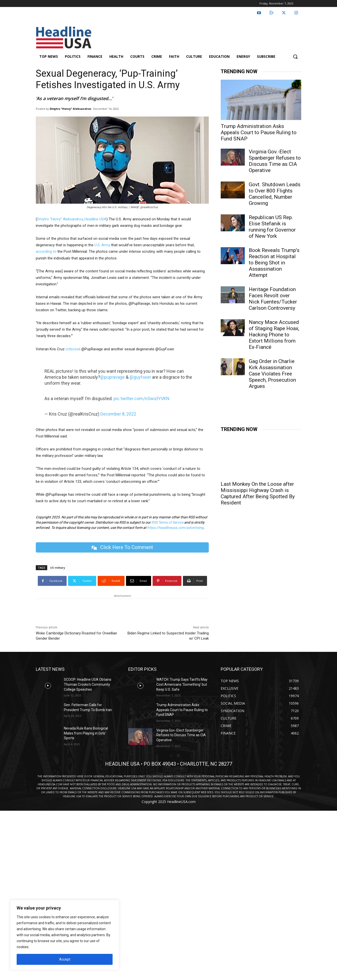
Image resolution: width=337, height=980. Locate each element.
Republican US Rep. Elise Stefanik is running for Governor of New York (272, 227)
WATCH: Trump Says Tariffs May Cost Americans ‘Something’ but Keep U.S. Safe (182, 684)
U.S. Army (102, 245)
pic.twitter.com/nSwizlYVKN (142, 398)
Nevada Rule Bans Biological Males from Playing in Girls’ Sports (86, 733)
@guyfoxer (140, 377)
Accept (65, 959)
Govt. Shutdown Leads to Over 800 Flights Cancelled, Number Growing (275, 194)
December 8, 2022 (118, 414)
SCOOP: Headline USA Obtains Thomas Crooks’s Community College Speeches (88, 684)
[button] (295, 57)
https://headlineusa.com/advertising (175, 528)
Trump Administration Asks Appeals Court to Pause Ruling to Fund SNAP (259, 132)
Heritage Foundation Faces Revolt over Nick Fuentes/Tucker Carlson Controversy (273, 299)
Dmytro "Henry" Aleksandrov (70, 109)
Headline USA (95, 219)
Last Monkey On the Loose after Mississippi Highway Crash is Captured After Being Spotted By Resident (258, 493)
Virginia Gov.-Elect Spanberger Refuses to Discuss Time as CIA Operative (275, 161)
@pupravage (112, 377)
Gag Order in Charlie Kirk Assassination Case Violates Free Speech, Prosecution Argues (272, 374)
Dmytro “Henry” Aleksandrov (60, 219)
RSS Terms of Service (167, 522)
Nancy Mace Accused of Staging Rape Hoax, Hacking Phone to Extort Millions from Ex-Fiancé (274, 335)
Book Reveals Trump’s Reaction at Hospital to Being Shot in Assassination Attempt (274, 263)
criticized (73, 349)
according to (46, 251)
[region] (65, 935)
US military (58, 568)
